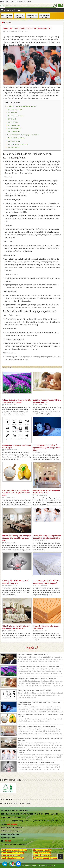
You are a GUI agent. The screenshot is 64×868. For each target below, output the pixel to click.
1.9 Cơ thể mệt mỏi (14, 132)
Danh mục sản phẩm (13, 10)
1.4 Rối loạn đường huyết (16, 116)
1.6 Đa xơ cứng (13, 122)
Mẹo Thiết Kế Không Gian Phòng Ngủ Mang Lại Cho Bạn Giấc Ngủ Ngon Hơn (17, 538)
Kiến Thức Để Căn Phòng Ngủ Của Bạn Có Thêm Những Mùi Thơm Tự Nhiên (16, 493)
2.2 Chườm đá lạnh (15, 141)
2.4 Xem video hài (14, 147)
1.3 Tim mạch (13, 113)
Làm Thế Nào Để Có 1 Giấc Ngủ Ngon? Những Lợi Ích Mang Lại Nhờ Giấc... (47, 448)
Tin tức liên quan (7, 367)
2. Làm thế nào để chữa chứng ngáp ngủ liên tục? (23, 135)
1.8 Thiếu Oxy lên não (15, 128)
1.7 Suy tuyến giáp (14, 125)
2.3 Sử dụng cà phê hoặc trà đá (18, 144)
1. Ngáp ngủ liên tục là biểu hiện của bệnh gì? (22, 106)
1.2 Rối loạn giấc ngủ (15, 110)
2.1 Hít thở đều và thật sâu (17, 138)
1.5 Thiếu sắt (12, 119)
